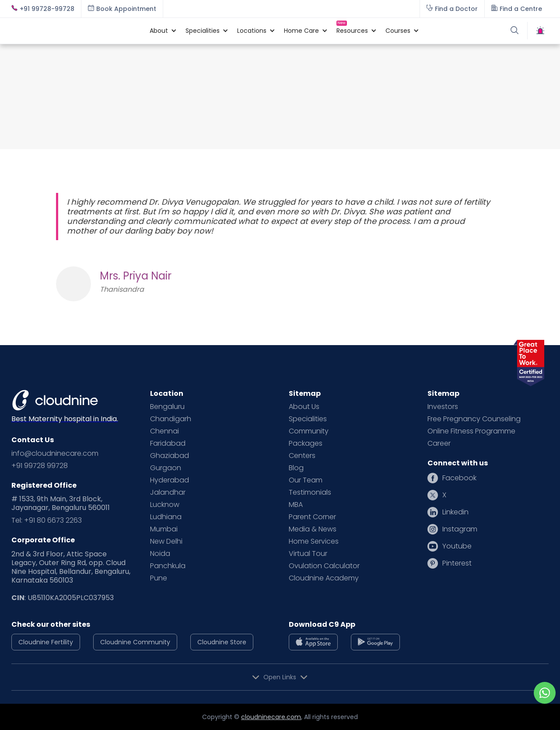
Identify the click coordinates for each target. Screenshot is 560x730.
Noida (160, 554)
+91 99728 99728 (40, 466)
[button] (159, 31)
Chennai (164, 431)
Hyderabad (170, 480)
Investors (443, 407)
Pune (159, 578)
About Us (304, 407)
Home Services (314, 541)
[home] (76, 31)
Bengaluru (167, 407)
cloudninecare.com (271, 717)
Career (439, 444)
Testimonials (310, 492)
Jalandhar (168, 492)
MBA (296, 505)
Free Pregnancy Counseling (474, 419)
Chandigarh (171, 419)
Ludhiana (166, 517)
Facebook (459, 478)
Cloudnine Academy (324, 578)
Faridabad (168, 444)
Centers (302, 456)
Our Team (306, 480)
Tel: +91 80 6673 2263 (47, 520)
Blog (296, 468)
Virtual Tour (308, 554)
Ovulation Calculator (324, 566)
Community (309, 431)
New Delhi (166, 541)
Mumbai (164, 529)
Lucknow (165, 505)
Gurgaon (166, 468)
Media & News (313, 529)
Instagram (460, 529)
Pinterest (457, 563)
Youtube (457, 546)
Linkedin (455, 512)
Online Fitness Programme (471, 431)
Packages (306, 444)
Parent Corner (312, 517)
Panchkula (168, 566)
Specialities (308, 419)
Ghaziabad (170, 456)
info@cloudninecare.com (55, 454)
